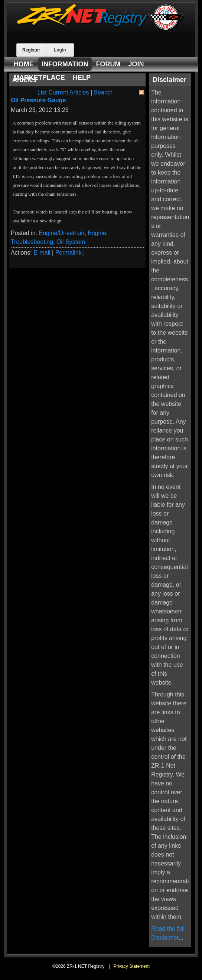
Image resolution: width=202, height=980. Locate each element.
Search (103, 92)
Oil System (71, 242)
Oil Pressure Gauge (38, 100)
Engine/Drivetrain (61, 233)
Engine (97, 233)
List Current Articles (63, 92)
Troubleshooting (32, 242)
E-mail (42, 253)
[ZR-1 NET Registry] (101, 29)
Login (60, 50)
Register (31, 50)
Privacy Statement (131, 966)
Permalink (69, 253)
